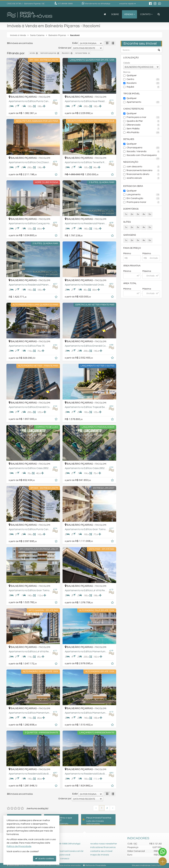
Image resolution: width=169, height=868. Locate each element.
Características (133, 109)
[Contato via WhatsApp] (163, 852)
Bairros (127, 72)
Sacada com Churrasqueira (143, 156)
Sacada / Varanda (143, 152)
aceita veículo (143, 178)
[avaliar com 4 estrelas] (19, 808)
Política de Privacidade (96, 865)
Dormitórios (131, 209)
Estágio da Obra (133, 186)
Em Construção (143, 199)
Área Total (130, 283)
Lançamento (143, 195)
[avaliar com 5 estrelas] (22, 808)
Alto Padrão (143, 133)
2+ (132, 214)
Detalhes (129, 139)
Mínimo (127, 253)
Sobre (115, 14)
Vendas (129, 14)
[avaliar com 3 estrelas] (15, 808)
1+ (126, 214)
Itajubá (143, 87)
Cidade (127, 63)
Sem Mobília (143, 129)
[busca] (159, 14)
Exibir (75, 43)
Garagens (130, 235)
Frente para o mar (143, 117)
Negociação (131, 162)
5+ (150, 214)
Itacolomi (143, 83)
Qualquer (132, 75)
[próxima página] (113, 808)
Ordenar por (65, 48)
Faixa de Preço (132, 248)
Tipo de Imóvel (132, 94)
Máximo (147, 253)
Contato (146, 14)
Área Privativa (132, 266)
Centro (143, 79)
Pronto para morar (143, 202)
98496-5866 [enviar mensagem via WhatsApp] (65, 4)
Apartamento (143, 102)
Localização (131, 58)
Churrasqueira (143, 148)
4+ (144, 214)
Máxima (147, 271)
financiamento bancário (143, 171)
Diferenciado (143, 125)
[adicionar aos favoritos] (56, 114)
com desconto (143, 167)
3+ (138, 214)
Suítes (127, 222)
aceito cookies (45, 859)
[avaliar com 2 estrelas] (12, 808)
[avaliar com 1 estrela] (8, 808)
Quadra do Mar (143, 121)
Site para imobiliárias (141, 865)
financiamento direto (143, 174)
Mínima (127, 271)
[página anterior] (96, 808)
